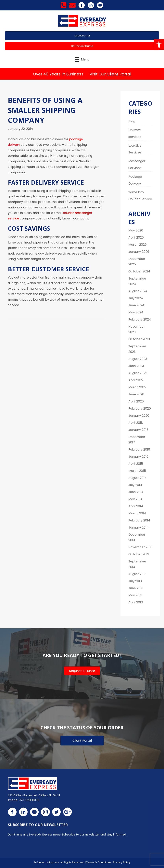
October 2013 (139, 554)
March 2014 (137, 513)
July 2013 (135, 581)
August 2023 (138, 359)
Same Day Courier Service (140, 196)
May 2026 (136, 230)
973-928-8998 (29, 800)
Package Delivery (135, 180)
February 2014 (139, 520)
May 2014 (135, 499)
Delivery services (135, 133)
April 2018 (136, 423)
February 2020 (140, 408)
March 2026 (138, 245)
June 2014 (136, 492)
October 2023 (139, 339)
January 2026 (139, 252)
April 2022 (136, 380)
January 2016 (138, 457)
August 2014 (138, 478)
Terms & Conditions (99, 862)
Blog (132, 121)
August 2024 (138, 291)
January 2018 (138, 430)
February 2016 (139, 449)
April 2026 (136, 237)
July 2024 (136, 298)
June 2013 (136, 588)
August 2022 (138, 373)
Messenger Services (137, 164)
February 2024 (140, 319)
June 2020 (136, 394)
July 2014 (135, 485)
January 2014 (139, 527)
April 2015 (136, 464)
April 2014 (136, 506)
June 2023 (136, 366)
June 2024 (136, 305)
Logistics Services (135, 149)
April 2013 (136, 602)
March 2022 (137, 387)
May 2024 (136, 312)
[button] (159, 45)
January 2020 (139, 416)
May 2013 (135, 595)
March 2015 (137, 471)
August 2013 (137, 574)
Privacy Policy (122, 862)
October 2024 (139, 271)
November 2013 (140, 547)
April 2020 (136, 401)
